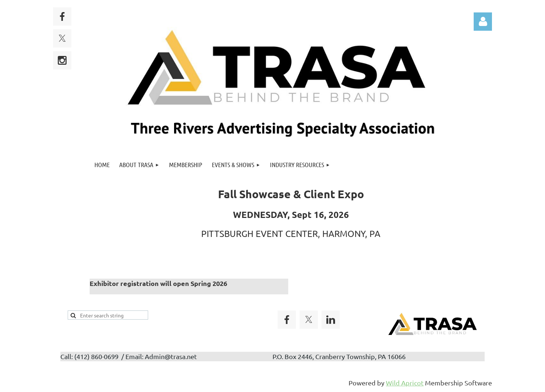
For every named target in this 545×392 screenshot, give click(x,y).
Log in (483, 22)
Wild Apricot (405, 383)
